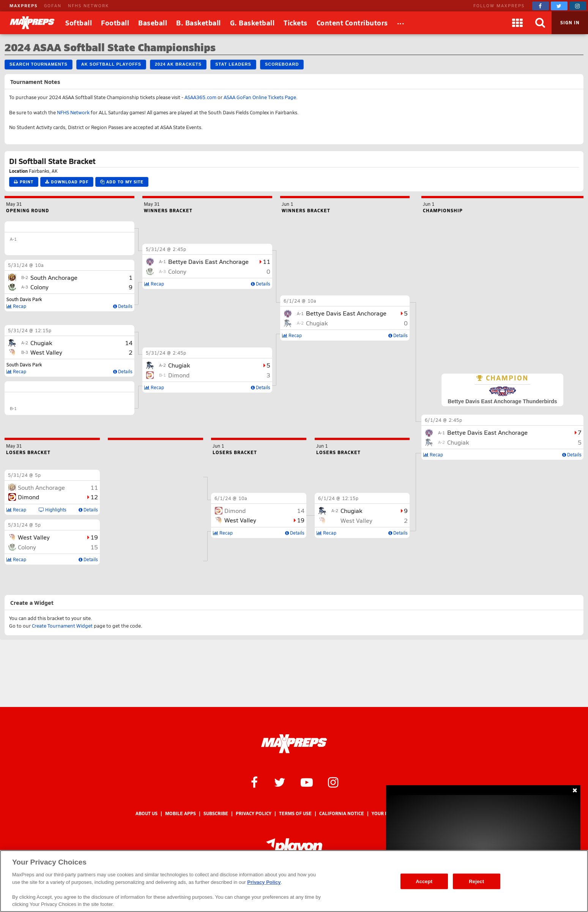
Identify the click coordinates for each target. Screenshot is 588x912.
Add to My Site (122, 182)
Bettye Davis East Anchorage (487, 432)
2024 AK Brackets (178, 64)
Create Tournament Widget (62, 626)
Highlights (53, 510)
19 (94, 537)
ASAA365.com (200, 97)
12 (94, 497)
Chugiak (458, 442)
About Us (147, 813)
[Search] (540, 23)
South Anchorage (54, 277)
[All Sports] (401, 23)
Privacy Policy (254, 813)
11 (266, 261)
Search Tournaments (39, 64)
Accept (424, 881)
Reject (476, 881)
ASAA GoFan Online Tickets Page (260, 97)
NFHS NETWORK (88, 6)
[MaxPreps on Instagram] (578, 6)
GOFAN (53, 6)
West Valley (46, 352)
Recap (433, 454)
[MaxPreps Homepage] (294, 744)
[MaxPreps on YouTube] (307, 782)
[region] (294, 881)
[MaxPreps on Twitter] (559, 6)
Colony (39, 287)
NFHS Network (73, 112)
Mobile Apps (180, 813)
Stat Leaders (233, 64)
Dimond (179, 375)
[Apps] (517, 23)
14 (129, 343)
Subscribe (216, 813)
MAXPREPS (24, 6)
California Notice (342, 813)
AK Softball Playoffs (111, 64)
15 (94, 547)
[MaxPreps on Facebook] (541, 6)
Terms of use (295, 813)
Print (24, 182)
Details (572, 454)
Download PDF (67, 182)
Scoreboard (282, 64)
